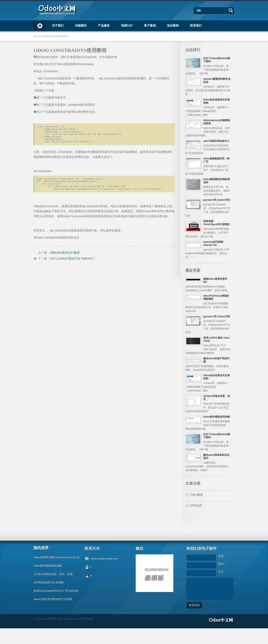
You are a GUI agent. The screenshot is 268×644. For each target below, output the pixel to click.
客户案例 (150, 26)
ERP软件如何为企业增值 (49, 598)
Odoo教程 (60, 36)
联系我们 (196, 26)
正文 (221, 587)
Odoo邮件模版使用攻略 (48, 581)
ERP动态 (196, 521)
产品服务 (104, 26)
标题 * (222, 572)
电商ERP (127, 26)
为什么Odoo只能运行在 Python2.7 (72, 266)
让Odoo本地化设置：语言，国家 (53, 590)
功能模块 (81, 26)
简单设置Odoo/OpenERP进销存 (216, 227)
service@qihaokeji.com (104, 574)
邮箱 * (222, 580)
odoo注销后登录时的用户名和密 (53, 615)
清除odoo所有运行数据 (65, 260)
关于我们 (58, 26)
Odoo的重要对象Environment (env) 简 (57, 573)
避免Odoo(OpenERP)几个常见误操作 (56, 607)
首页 (40, 26)
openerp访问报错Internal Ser (215, 249)
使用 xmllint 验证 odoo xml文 (214, 344)
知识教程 (173, 26)
